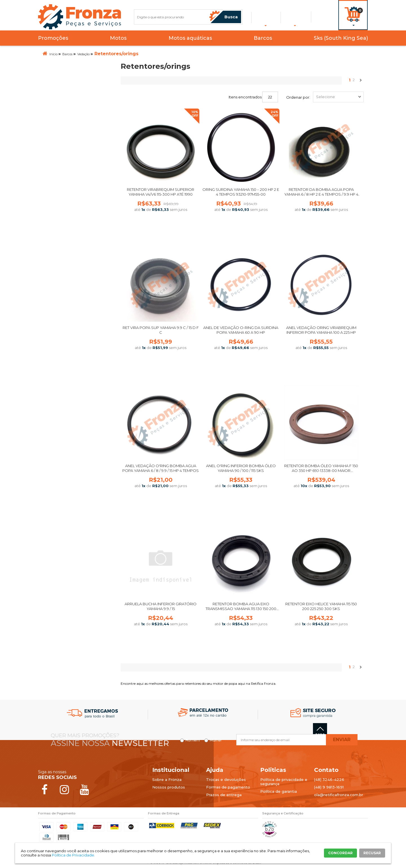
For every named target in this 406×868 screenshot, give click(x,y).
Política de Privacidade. (73, 855)
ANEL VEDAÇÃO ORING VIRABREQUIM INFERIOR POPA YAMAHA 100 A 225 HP (321, 330)
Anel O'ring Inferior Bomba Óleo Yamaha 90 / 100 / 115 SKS (241, 468)
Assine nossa (110, 743)
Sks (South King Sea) (341, 38)
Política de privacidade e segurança (284, 782)
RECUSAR (372, 853)
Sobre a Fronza (167, 779)
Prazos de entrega (224, 795)
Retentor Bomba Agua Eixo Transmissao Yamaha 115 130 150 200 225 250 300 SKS (241, 609)
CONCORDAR (340, 853)
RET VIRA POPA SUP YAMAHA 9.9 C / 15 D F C (161, 330)
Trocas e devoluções (226, 779)
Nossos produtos (169, 787)
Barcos (263, 38)
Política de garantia (279, 791)
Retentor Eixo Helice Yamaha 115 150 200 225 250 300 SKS (321, 606)
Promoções (53, 38)
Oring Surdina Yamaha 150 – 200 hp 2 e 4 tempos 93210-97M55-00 (241, 192)
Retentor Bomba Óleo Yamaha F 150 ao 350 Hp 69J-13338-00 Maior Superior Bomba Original (321, 471)
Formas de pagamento (228, 787)
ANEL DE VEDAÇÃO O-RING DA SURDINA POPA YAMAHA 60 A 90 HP (241, 330)
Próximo (360, 82)
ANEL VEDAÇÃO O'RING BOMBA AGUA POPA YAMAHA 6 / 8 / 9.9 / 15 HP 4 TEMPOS (161, 468)
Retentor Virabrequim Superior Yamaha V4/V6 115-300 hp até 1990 (161, 192)
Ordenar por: (298, 97)
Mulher (216, 740)
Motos (118, 38)
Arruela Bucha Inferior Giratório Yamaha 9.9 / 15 (161, 606)
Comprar (161, 229)
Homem (193, 740)
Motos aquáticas (190, 38)
